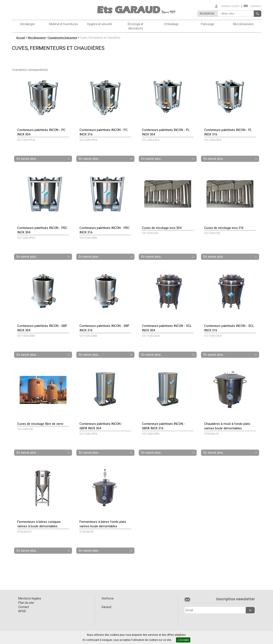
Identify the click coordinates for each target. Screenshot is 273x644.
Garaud (106, 607)
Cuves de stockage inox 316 (224, 228)
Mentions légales (30, 598)
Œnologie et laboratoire (135, 26)
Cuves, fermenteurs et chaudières (100, 38)
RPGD (22, 611)
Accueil (21, 38)
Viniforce (108, 598)
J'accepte (183, 640)
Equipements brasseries (63, 38)
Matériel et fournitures (64, 24)
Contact (256, 6)
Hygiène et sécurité (99, 24)
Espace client (230, 6)
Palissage (207, 24)
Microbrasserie (243, 24)
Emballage (171, 24)
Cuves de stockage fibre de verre (40, 424)
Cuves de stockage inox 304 (162, 228)
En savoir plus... (27, 159)
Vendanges (27, 24)
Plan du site (26, 603)
